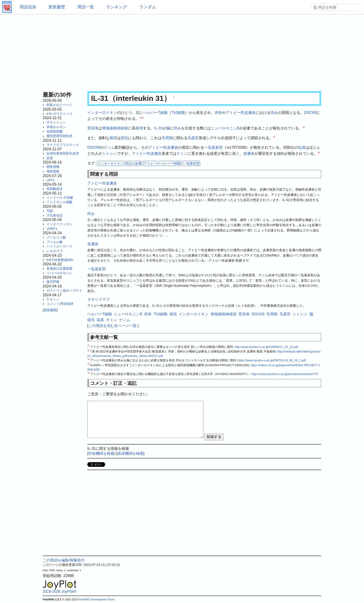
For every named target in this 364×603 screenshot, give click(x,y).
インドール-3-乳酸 (60, 198)
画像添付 (77, 560)
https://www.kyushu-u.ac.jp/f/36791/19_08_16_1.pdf (272, 360)
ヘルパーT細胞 (155, 113)
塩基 (302, 147)
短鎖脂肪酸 (55, 131)
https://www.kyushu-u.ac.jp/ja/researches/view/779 (285, 374)
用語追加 (28, 7)
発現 (139, 128)
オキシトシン (56, 122)
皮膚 (138, 163)
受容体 (93, 128)
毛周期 (167, 138)
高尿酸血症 (55, 189)
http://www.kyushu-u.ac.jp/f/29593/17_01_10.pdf (266, 347)
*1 (140, 117)
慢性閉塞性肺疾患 (59, 136)
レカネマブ (55, 251)
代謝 (50, 211)
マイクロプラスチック (63, 145)
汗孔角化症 (55, 215)
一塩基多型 (213, 147)
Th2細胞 (178, 113)
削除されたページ (59, 105)
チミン (182, 153)
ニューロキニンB (225, 128)
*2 (142, 117)
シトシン (110, 153)
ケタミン (53, 299)
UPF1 (51, 180)
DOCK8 (310, 113)
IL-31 (158, 128)
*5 (319, 153)
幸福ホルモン (56, 127)
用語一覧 (86, 7)
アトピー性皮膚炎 (241, 113)
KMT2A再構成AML (60, 260)
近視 (50, 158)
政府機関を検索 (130, 453)
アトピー (150, 163)
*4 (274, 137)
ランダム (148, 7)
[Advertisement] (182, 51)
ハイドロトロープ (59, 246)
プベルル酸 (55, 242)
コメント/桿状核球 (60, 304)
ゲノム (109, 147)
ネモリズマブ (98, 299)
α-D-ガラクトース (59, 114)
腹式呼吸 (53, 282)
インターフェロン (59, 224)
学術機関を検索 (101, 453)
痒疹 (218, 113)
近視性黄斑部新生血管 (63, 153)
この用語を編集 (56, 560)
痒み (274, 113)
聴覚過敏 (53, 167)
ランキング (117, 7)
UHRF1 (52, 229)
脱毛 (124, 138)
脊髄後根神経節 (115, 128)
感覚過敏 (53, 171)
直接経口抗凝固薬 (59, 268)
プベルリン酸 (56, 237)
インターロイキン (102, 113)
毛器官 (193, 138)
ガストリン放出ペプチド (64, 290)
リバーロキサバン (59, 273)
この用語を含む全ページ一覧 (112, 326)
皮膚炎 (249, 153)
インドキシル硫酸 (59, 202)
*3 (304, 127)
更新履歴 (57, 7)
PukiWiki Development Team (97, 600)
